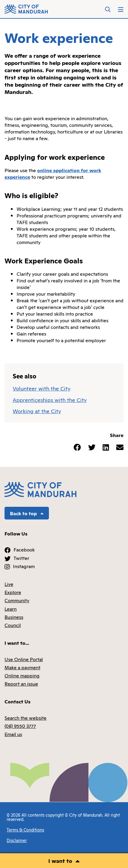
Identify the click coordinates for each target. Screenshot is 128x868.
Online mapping (22, 675)
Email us (13, 734)
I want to (60, 860)
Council (13, 625)
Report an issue (21, 683)
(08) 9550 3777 (20, 726)
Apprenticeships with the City (50, 400)
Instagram (24, 566)
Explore (13, 592)
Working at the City (37, 411)
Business (14, 617)
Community (17, 600)
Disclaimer (17, 840)
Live (9, 584)
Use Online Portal (24, 659)
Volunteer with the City (42, 388)
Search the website (26, 718)
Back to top (27, 513)
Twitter (21, 558)
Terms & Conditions (25, 829)
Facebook (24, 549)
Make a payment (22, 667)
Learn (11, 609)
